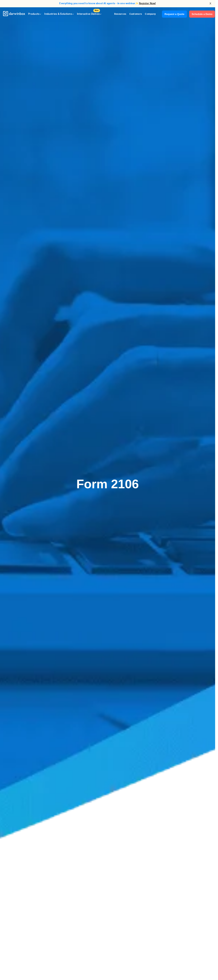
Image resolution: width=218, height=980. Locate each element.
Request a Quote (174, 14)
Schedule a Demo (202, 14)
